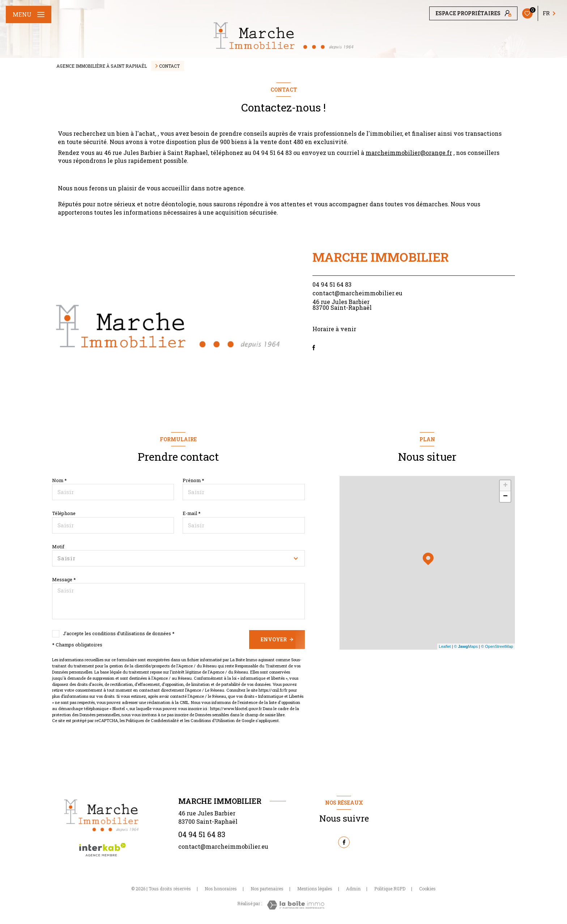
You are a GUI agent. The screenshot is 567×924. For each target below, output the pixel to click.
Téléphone (64, 513)
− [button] (505, 497)
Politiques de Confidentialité (152, 720)
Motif (58, 547)
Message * (64, 579)
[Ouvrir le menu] (29, 14)
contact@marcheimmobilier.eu (357, 293)
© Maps (466, 646)
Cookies (427, 889)
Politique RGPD (390, 889)
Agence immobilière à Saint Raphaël (102, 66)
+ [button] (505, 486)
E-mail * (192, 513)
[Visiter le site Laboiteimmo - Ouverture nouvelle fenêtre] (296, 905)
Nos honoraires (221, 889)
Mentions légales (315, 889)
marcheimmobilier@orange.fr (409, 153)
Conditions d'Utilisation (213, 720)
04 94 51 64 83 (332, 284)
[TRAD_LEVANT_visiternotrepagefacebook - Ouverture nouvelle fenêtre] (314, 348)
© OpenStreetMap (497, 646)
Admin (353, 889)
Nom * (59, 480)
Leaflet (445, 646)
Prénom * (193, 480)
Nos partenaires (267, 889)
